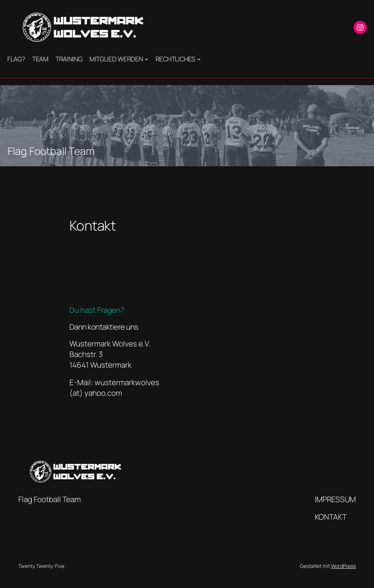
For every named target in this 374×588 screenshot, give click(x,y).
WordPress (343, 566)
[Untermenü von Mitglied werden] (147, 59)
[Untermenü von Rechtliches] (199, 59)
